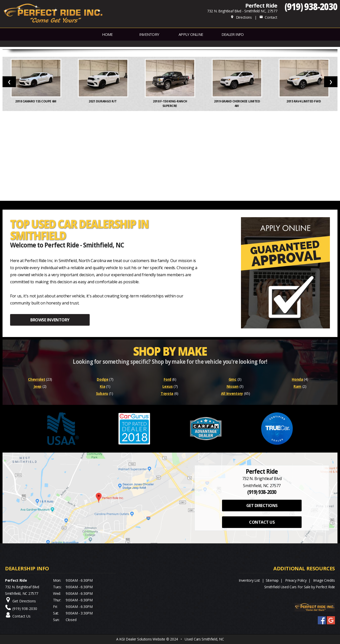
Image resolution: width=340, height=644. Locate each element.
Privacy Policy (296, 580)
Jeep (38, 386)
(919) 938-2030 (311, 6)
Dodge (103, 379)
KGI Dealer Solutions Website (142, 639)
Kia (102, 386)
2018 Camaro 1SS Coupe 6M (36, 101)
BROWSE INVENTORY (50, 320)
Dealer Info (233, 34)
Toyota (167, 393)
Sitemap (272, 580)
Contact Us (21, 616)
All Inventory (232, 393)
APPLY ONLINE (191, 34)
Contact (268, 17)
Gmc (233, 379)
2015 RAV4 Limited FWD (304, 101)
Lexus (168, 386)
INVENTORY (149, 34)
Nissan (233, 386)
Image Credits (324, 580)
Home (107, 34)
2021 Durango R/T (103, 101)
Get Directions (24, 601)
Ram (297, 386)
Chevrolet (37, 379)
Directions (241, 17)
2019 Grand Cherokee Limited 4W (237, 104)
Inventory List (249, 580)
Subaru (102, 393)
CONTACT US (262, 522)
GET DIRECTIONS (262, 506)
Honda (297, 379)
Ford (167, 379)
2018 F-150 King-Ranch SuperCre (170, 104)
